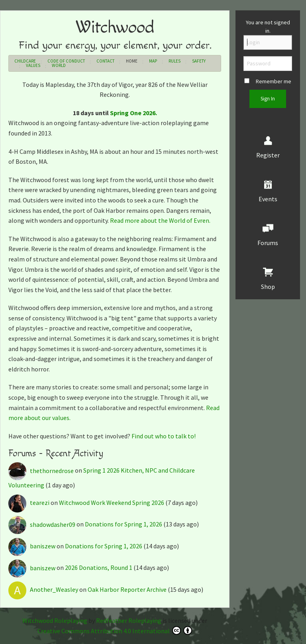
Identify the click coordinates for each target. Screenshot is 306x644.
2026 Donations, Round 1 (99, 568)
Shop (268, 287)
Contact (105, 61)
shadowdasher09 (42, 524)
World (59, 65)
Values (33, 65)
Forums (268, 243)
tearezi (29, 503)
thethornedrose (42, 471)
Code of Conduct (66, 61)
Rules (175, 61)
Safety (199, 61)
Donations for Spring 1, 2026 (124, 524)
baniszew (32, 546)
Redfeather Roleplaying (129, 620)
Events (268, 199)
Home (132, 61)
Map (153, 61)
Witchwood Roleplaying (55, 620)
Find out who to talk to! (164, 436)
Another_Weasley (44, 589)
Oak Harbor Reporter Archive (127, 589)
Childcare (25, 61)
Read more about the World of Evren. (160, 220)
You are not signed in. (268, 27)
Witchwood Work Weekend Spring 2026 (112, 503)
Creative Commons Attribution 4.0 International (115, 630)
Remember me (268, 81)
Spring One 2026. (133, 113)
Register (268, 155)
